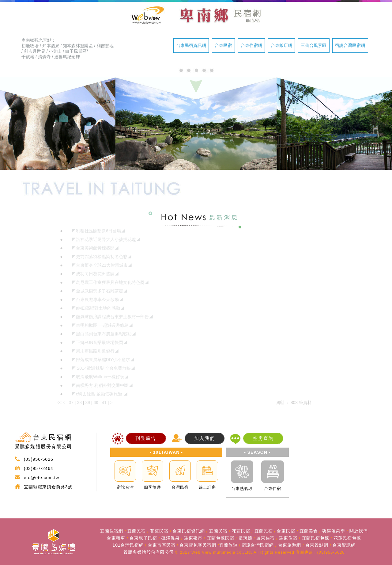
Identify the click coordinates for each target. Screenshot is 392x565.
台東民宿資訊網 (191, 45)
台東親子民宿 (143, 538)
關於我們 (359, 531)
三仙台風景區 (314, 45)
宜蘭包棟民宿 (221, 538)
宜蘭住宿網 (112, 531)
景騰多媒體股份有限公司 (149, 552)
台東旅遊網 (290, 545)
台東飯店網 (281, 45)
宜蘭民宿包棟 (315, 538)
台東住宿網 (251, 45)
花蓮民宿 (159, 531)
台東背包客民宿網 (198, 545)
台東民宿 (223, 45)
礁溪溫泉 (171, 538)
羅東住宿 (266, 538)
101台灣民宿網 (128, 545)
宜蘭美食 (309, 531)
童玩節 (245, 538)
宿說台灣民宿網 (350, 45)
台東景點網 (317, 545)
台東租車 (116, 538)
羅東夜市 (193, 538)
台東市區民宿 (162, 545)
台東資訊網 (344, 545)
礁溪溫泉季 (334, 531)
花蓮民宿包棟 (347, 538)
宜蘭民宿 (137, 531)
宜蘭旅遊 (228, 545)
